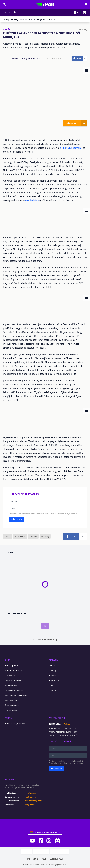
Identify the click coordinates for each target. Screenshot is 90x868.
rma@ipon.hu (30, 797)
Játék (43, 19)
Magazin (12, 12)
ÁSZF (44, 859)
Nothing (45, 536)
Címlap (6, 19)
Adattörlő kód (11, 701)
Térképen (69, 724)
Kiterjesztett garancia (15, 671)
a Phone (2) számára (71, 148)
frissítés (33, 536)
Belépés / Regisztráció (15, 723)
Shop (4, 12)
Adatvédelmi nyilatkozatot (67, 514)
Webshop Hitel (12, 666)
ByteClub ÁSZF (57, 859)
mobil (7, 536)
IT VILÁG (7, 30)
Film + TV (51, 19)
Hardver (24, 19)
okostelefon (20, 536)
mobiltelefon (32, 200)
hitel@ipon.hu (30, 793)
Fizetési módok (12, 711)
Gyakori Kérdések (13, 681)
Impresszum (33, 859)
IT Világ (52, 671)
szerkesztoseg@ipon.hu (34, 801)
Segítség (9, 779)
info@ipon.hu (30, 805)
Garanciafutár (11, 676)
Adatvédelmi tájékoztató (16, 696)
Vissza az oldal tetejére (45, 640)
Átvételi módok (12, 706)
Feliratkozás (17, 519)
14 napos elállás (12, 686)
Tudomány (34, 19)
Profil (8, 718)
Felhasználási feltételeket (42, 514)
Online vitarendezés (14, 691)
